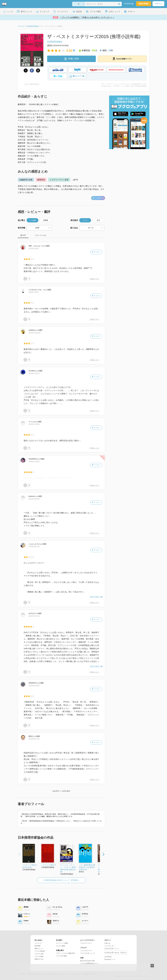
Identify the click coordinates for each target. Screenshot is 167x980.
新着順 (46, 220)
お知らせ (107, 943)
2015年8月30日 (34, 499)
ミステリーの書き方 (49, 865)
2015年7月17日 (34, 616)
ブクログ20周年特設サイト (89, 963)
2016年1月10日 (34, 424)
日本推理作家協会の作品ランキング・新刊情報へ (61, 880)
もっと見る (98, 198)
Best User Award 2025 (88, 961)
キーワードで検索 (62, 943)
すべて (23, 235)
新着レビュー (39, 949)
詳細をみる (94, 279)
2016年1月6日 (34, 249)
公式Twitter (108, 957)
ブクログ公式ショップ (88, 953)
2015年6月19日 (34, 686)
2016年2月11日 (34, 373)
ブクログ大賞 (39, 954)
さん (37, 246)
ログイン (158, 4)
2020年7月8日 (34, 292)
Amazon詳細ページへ (122, 59)
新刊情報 (37, 946)
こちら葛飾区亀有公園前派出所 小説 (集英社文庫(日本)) (87, 867)
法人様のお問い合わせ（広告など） (116, 953)
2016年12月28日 (35, 333)
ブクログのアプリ (86, 951)
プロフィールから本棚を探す (66, 953)
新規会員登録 (144, 4)
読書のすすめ (39, 959)
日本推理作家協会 (55, 42)
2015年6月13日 (34, 739)
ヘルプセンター (110, 946)
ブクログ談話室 (40, 951)
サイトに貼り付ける (32, 84)
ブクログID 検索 (61, 956)
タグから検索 (60, 946)
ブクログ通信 (39, 956)
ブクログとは (129, 4)
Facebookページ (110, 959)
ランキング (38, 943)
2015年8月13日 (34, 547)
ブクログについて (86, 943)
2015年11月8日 (34, 462)
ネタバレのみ (41, 235)
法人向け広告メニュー (112, 949)
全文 (98, 220)
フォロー (96, 252)
